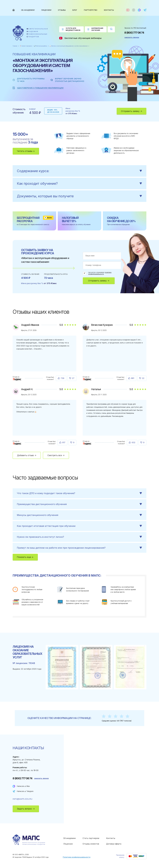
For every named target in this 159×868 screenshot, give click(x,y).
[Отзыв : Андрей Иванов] (17, 379)
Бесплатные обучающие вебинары (80, 38)
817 (64, 442)
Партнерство (91, 10)
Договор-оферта (114, 844)
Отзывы (62, 10)
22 (143, 378)
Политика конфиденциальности (77, 857)
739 (62, 378)
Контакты (109, 10)
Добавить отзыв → (27, 455)
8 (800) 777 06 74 (134, 33)
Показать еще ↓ (25, 557)
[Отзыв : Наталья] (87, 443)
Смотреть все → (56, 455)
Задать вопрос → (26, 809)
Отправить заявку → (132, 111)
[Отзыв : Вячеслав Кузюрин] (87, 379)
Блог (75, 10)
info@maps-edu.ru (23, 799)
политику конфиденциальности (100, 273)
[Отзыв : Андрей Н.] (17, 443)
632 (134, 442)
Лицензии (46, 10)
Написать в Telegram (25, 791)
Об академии (28, 10)
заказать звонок (132, 37)
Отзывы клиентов (91, 844)
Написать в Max (23, 786)
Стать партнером (91, 838)
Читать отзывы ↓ (26, 151)
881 (133, 378)
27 (73, 378)
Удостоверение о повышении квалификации (40, 88)
